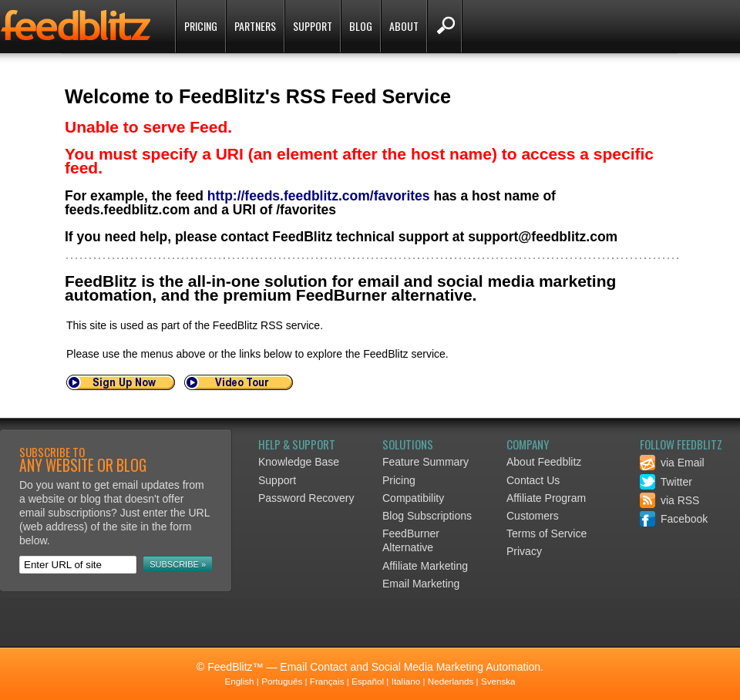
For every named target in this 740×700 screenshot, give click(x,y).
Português (282, 681)
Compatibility (413, 498)
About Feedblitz (544, 462)
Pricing (201, 26)
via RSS (669, 500)
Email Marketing (421, 584)
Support (313, 26)
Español (368, 681)
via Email (672, 463)
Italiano (406, 681)
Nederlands (451, 681)
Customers (533, 516)
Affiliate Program (546, 498)
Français (327, 681)
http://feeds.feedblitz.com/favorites (319, 196)
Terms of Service (547, 533)
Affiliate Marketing (425, 566)
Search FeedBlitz (444, 26)
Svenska (498, 681)
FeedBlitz (77, 28)
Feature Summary (425, 462)
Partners (255, 26)
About (404, 26)
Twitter (666, 482)
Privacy (524, 551)
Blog (361, 26)
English (239, 681)
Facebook (674, 519)
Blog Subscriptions (427, 516)
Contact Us (533, 480)
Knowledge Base (299, 462)
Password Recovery (306, 498)
